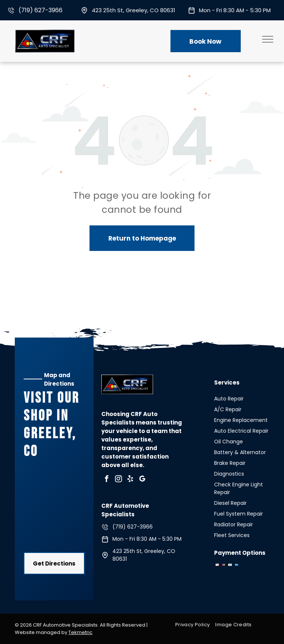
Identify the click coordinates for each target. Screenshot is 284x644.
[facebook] (106, 480)
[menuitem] (195, 625)
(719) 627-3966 (40, 10)
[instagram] (118, 480)
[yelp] (130, 480)
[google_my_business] (142, 480)
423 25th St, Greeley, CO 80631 (133, 10)
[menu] (268, 39)
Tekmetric (80, 632)
